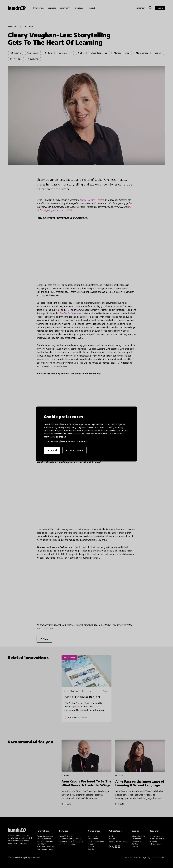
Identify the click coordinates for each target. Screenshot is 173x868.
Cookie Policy (82, 441)
